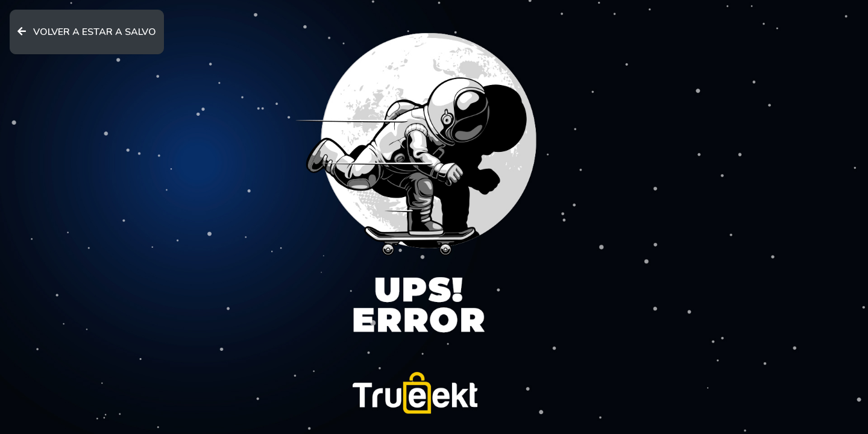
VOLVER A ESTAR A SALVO (87, 32)
